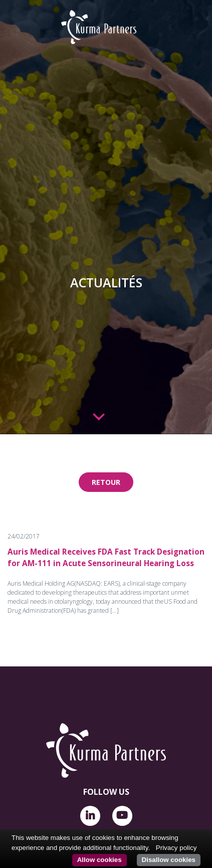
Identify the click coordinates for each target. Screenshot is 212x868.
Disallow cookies (169, 860)
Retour (106, 482)
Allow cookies (99, 860)
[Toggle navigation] (19, 21)
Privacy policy (176, 848)
